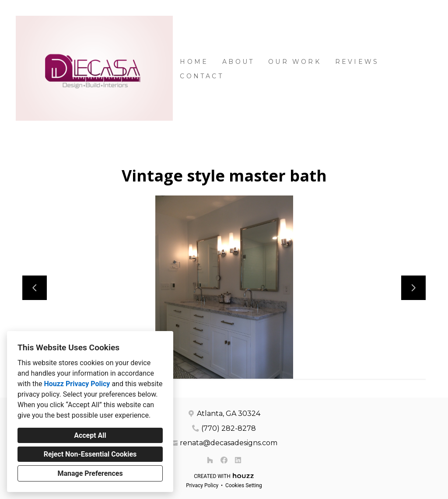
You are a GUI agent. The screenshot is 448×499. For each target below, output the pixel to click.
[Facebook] (224, 460)
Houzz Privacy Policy (77, 384)
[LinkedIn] (238, 460)
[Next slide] (413, 288)
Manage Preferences (90, 473)
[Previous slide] (35, 288)
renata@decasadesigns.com (229, 443)
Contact (201, 76)
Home (194, 62)
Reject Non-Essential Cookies (90, 454)
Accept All (90, 435)
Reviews (357, 62)
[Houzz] (210, 460)
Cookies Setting (244, 485)
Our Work (295, 62)
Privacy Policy (202, 485)
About (238, 62)
